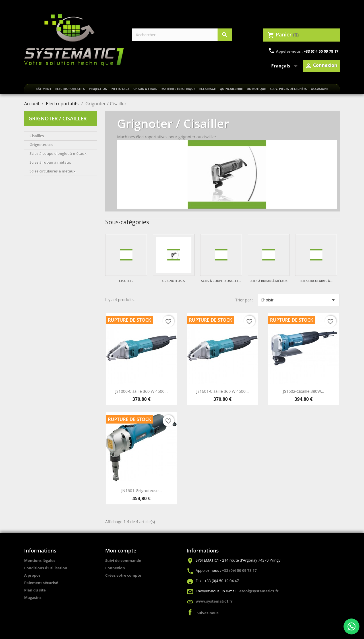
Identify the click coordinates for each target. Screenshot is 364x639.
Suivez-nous (207, 613)
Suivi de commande (123, 560)
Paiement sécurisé (41, 583)
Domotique (256, 89)
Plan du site (35, 590)
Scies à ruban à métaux (50, 162)
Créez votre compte (123, 575)
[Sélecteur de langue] (286, 66)
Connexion (115, 568)
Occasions (320, 89)
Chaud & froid (145, 89)
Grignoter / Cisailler (58, 118)
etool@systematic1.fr (259, 591)
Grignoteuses (41, 145)
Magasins (33, 597)
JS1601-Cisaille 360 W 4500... (222, 391)
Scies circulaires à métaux (52, 171)
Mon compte (121, 550)
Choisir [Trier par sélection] (299, 300)
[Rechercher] (182, 35)
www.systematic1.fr (214, 601)
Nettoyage (120, 89)
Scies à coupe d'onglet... (221, 281)
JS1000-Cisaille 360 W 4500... (141, 391)
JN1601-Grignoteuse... (142, 491)
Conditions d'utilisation (46, 568)
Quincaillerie (231, 89)
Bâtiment (43, 89)
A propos (32, 575)
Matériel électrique (178, 89)
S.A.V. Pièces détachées (288, 89)
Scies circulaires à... (316, 281)
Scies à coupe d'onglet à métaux (58, 153)
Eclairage (208, 89)
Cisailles (37, 136)
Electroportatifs (70, 89)
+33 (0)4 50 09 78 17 (321, 51)
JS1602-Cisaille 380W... (304, 391)
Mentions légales (40, 560)
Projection (98, 89)
